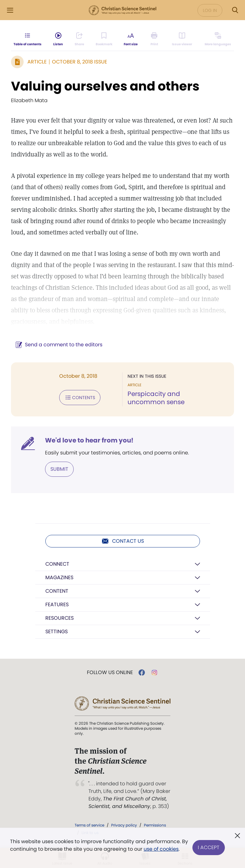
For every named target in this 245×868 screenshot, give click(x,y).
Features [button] (57, 604)
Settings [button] (57, 632)
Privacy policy (124, 825)
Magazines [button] (59, 577)
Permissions (155, 825)
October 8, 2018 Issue (80, 62)
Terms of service (89, 825)
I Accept (209, 845)
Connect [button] (57, 564)
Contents (80, 398)
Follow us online (110, 673)
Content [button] (57, 591)
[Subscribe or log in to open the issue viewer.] (182, 43)
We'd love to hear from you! (89, 440)
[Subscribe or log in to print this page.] (156, 43)
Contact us (123, 541)
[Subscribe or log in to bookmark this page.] (106, 43)
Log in (210, 10)
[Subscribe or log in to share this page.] (81, 43)
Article (37, 62)
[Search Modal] (235, 10)
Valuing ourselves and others (105, 86)
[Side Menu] (10, 10)
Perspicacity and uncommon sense (156, 398)
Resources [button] (60, 618)
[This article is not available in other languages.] (217, 43)
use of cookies (168, 849)
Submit (59, 469)
